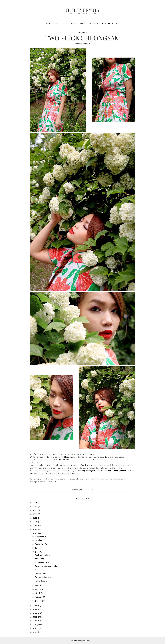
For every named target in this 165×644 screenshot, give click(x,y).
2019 (35, 526)
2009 (35, 632)
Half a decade (41, 581)
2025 (35, 503)
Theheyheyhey (83, 10)
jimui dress (71, 474)
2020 (35, 522)
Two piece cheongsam (44, 577)
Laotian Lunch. (41, 574)
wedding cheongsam (87, 471)
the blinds (65, 457)
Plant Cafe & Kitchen (44, 555)
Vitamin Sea (40, 570)
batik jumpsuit (120, 471)
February (39, 597)
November (40, 537)
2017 (35, 533)
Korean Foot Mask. (43, 563)
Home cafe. (39, 559)
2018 (35, 530)
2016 (35, 606)
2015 (35, 610)
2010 (35, 629)
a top (109, 471)
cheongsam (83, 33)
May (37, 586)
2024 (35, 507)
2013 (35, 617)
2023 (35, 511)
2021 (35, 518)
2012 (35, 621)
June (37, 552)
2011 (35, 625)
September (40, 544)
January (39, 601)
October (39, 540)
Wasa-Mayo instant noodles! (47, 566)
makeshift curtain (61, 460)
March (38, 593)
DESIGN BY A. (90, 641)
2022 (35, 514)
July (37, 548)
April (37, 590)
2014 (35, 613)
